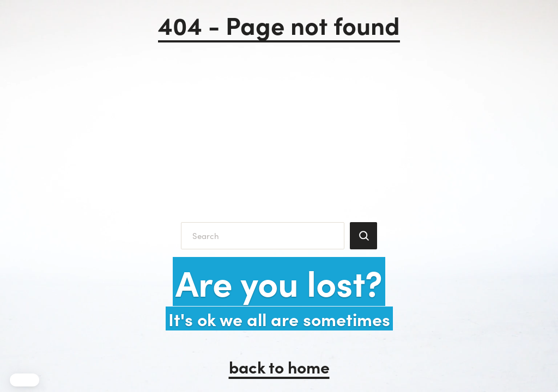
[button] (25, 380)
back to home (279, 366)
